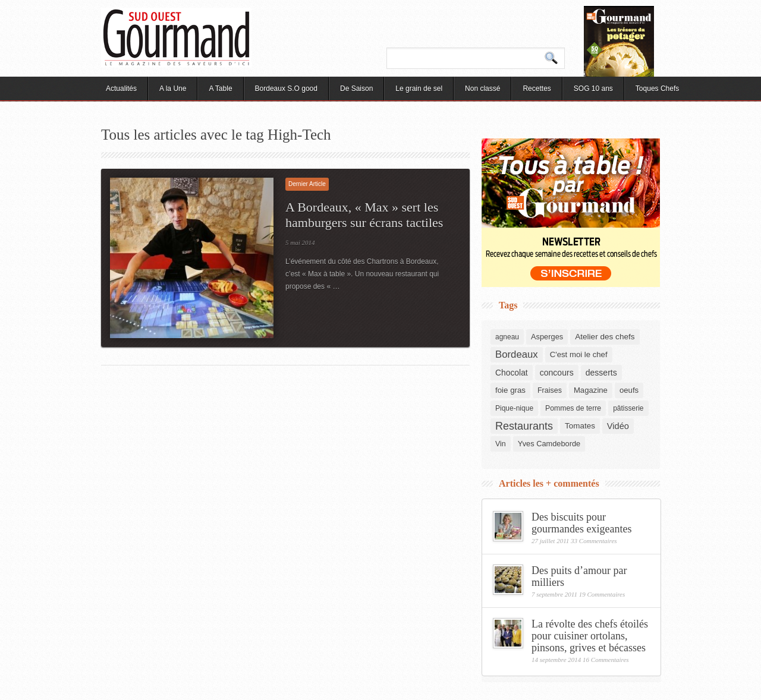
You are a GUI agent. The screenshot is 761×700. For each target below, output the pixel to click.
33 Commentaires (594, 541)
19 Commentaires (602, 594)
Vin (501, 444)
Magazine (591, 390)
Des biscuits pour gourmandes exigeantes (581, 523)
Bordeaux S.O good (286, 89)
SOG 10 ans (593, 89)
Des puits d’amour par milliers (579, 576)
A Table (220, 89)
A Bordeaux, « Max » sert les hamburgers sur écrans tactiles (364, 215)
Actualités (121, 89)
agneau (507, 337)
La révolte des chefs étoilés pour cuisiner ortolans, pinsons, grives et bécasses (590, 636)
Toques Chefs (657, 89)
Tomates (580, 426)
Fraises (550, 390)
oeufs (629, 390)
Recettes (537, 89)
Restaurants (524, 426)
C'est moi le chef (579, 354)
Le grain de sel (419, 89)
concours (557, 373)
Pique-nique (514, 408)
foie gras (510, 390)
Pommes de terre (573, 408)
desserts (601, 373)
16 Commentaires (606, 660)
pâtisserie (628, 408)
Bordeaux (517, 354)
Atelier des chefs (605, 337)
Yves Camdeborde (549, 444)
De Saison (356, 89)
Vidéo (618, 426)
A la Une (173, 89)
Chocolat (512, 373)
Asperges (547, 337)
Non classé (482, 89)
